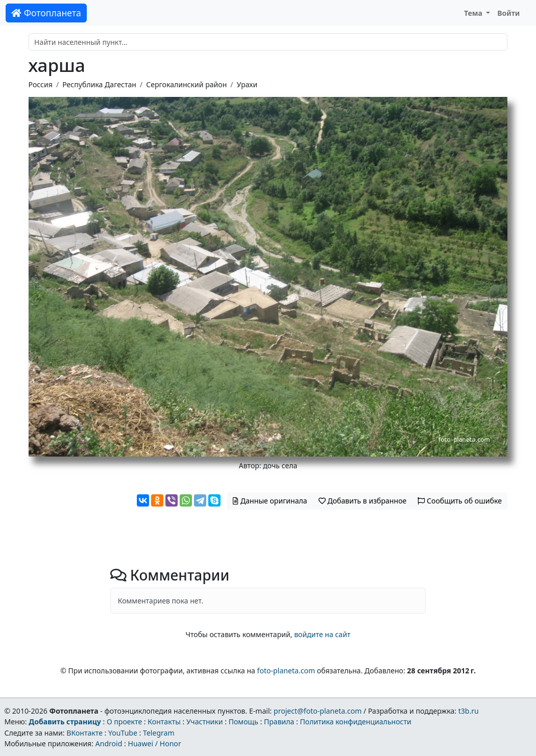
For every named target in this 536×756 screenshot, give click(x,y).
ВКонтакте (84, 733)
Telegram (159, 733)
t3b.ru (469, 711)
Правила (279, 722)
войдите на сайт (322, 634)
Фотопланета (46, 13)
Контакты (164, 722)
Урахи (247, 84)
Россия (41, 84)
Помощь (243, 722)
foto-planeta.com (286, 671)
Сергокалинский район (186, 84)
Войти (508, 13)
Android (109, 744)
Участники (205, 722)
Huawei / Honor (154, 744)
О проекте (124, 722)
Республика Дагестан (99, 84)
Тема (474, 13)
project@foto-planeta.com (318, 711)
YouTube (123, 733)
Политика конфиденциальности (356, 722)
